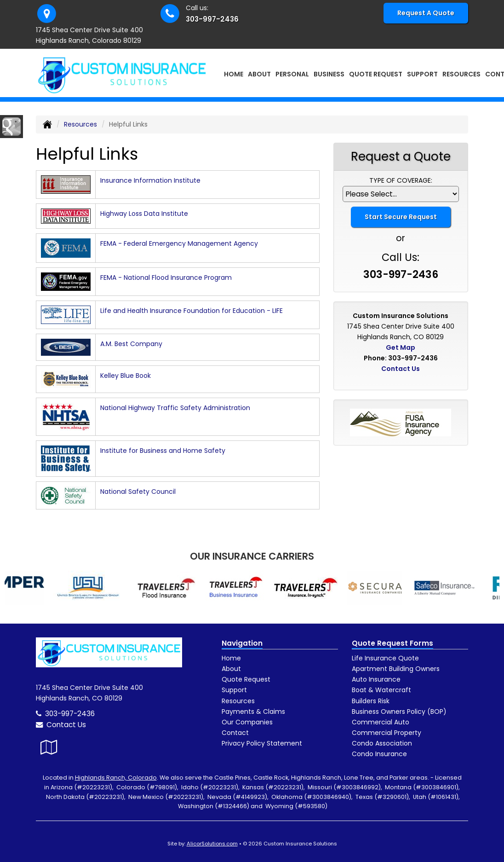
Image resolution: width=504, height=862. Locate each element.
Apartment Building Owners (396, 669)
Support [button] (422, 74)
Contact (235, 733)
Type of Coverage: (401, 180)
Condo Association (382, 743)
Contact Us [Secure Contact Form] (401, 369)
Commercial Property (387, 733)
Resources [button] (461, 74)
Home (234, 74)
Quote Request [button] (376, 74)
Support (234, 690)
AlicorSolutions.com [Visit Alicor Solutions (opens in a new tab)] (212, 844)
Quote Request (246, 679)
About (231, 669)
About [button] (259, 74)
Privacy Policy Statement (262, 743)
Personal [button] (292, 74)
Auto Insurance (376, 679)
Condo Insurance (379, 754)
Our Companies (247, 722)
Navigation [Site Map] (242, 643)
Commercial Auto (381, 722)
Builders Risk (371, 701)
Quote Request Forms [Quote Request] (392, 643)
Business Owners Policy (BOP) (399, 712)
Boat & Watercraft (381, 690)
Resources (80, 124)
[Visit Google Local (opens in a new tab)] (49, 747)
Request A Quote (426, 13)
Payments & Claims (253, 712)
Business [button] (329, 74)
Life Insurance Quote (385, 658)
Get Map (401, 347)
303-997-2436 (212, 19)
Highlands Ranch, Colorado (116, 778)
